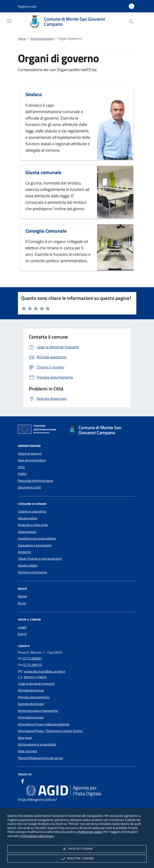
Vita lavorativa (28, 518)
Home (22, 39)
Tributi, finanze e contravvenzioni (40, 559)
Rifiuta (77, 849)
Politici (22, 474)
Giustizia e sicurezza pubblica (37, 538)
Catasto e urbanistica (32, 511)
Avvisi (22, 603)
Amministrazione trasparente (38, 711)
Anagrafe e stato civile (33, 525)
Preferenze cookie (90, 832)
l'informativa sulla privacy (37, 836)
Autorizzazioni (27, 532)
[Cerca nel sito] (131, 22)
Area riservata (27, 751)
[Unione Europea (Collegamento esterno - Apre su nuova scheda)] (38, 430)
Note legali (25, 738)
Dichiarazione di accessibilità (37, 744)
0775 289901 (32, 658)
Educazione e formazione (35, 545)
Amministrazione (42, 39)
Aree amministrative (32, 460)
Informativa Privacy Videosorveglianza (44, 724)
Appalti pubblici (28, 565)
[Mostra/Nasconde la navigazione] (9, 21)
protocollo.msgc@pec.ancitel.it (45, 671)
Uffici (21, 467)
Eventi (22, 634)
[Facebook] (22, 782)
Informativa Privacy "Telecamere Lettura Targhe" (50, 731)
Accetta (77, 859)
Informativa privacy (31, 717)
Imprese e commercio (32, 572)
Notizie (22, 596)
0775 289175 (33, 665)
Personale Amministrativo (36, 481)
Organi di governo (30, 453)
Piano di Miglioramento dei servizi (40, 758)
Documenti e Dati (29, 487)
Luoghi (22, 627)
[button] (27, 6)
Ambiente (24, 552)
